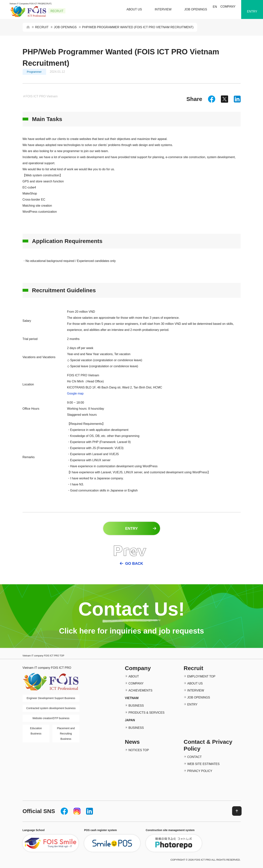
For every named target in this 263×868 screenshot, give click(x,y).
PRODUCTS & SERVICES (147, 713)
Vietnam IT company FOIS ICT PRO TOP (43, 656)
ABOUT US (134, 9)
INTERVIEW (163, 9)
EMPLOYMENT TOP (201, 676)
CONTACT (195, 757)
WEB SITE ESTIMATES (203, 764)
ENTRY (252, 11)
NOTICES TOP (139, 750)
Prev (130, 550)
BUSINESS (136, 706)
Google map (75, 393)
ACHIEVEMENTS (141, 690)
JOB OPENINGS (196, 9)
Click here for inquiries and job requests (131, 631)
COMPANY (228, 7)
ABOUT (134, 676)
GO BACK (134, 563)
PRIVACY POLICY (200, 771)
